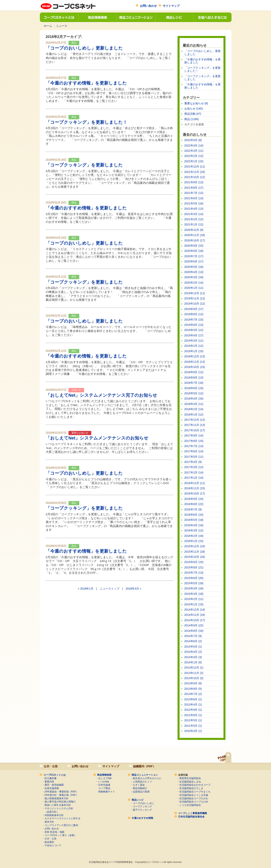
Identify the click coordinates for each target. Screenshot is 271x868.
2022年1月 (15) (194, 161)
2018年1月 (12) (194, 415)
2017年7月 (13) (194, 446)
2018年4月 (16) (194, 399)
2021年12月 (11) (195, 166)
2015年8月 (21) (194, 567)
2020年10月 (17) (195, 240)
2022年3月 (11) (194, 151)
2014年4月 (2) (193, 652)
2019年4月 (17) (194, 335)
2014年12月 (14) (195, 610)
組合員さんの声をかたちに (147, 778)
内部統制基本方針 (54, 815)
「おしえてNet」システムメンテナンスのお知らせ (97, 438)
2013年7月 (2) (193, 694)
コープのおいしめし (144, 803)
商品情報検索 (97, 17)
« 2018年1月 (86, 589)
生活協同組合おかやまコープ (195, 785)
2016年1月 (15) (194, 541)
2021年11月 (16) (195, 172)
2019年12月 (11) (195, 293)
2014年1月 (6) (193, 662)
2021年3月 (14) (194, 214)
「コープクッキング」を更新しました (84, 165)
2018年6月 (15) (194, 388)
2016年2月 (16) (194, 536)
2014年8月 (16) (194, 631)
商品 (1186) (192, 119)
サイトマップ (171, 6)
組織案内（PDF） (144, 766)
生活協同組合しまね (190, 782)
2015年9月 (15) (194, 562)
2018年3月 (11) (194, 404)
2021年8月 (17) (194, 188)
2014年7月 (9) (193, 636)
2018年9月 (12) (194, 372)
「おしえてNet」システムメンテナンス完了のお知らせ (102, 395)
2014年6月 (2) (193, 641)
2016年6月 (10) (194, 515)
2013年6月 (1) (193, 699)
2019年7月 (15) (194, 320)
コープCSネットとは (59, 17)
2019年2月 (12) (194, 346)
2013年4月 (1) (193, 705)
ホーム (48, 26)
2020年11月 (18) (195, 235)
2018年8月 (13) (194, 378)
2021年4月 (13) (194, 209)
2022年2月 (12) (194, 156)
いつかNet (104, 782)
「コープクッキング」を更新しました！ (86, 122)
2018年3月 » (134, 589)
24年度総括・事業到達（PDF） (61, 792)
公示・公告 (51, 766)
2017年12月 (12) (195, 420)
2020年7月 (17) (194, 256)
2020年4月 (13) (194, 272)
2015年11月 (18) (195, 552)
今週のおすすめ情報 (142, 818)
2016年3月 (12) (194, 530)
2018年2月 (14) (194, 409)
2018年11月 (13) (195, 362)
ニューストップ (110, 589)
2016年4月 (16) (194, 525)
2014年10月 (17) (195, 620)
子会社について (53, 845)
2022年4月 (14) (194, 145)
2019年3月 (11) (194, 341)
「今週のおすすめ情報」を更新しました (86, 83)
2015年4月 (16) (194, 588)
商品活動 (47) (193, 114)
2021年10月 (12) (195, 177)
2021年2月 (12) (194, 219)
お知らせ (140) (194, 109)
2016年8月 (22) (194, 504)
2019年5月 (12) (194, 330)
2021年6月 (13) (194, 198)
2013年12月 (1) (194, 668)
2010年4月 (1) (193, 731)
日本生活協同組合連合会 (191, 817)
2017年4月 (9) (193, 462)
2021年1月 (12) (194, 224)
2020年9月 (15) (194, 246)
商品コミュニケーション (136, 17)
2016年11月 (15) (195, 488)
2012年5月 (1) (193, 720)
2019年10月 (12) (195, 304)
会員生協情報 (52, 788)
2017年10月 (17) (195, 430)
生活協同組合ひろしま (191, 788)
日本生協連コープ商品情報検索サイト (107, 788)
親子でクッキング (142, 810)
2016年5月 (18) (194, 520)
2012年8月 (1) (193, 715)
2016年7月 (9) (193, 509)
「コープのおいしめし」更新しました (84, 48)
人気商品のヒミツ (142, 782)
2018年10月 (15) (195, 367)
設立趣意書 (51, 778)
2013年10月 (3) (194, 678)
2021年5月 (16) (194, 203)
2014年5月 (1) (193, 647)
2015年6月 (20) (194, 578)
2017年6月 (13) (194, 451)
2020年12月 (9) (194, 230)
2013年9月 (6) (193, 683)
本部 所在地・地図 (54, 832)
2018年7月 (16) (194, 383)
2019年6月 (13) (194, 325)
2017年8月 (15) (194, 441)
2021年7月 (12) (194, 193)
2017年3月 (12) (194, 467)
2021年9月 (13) (194, 182)
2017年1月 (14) (194, 478)
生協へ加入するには (212, 17)
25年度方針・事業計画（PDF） (61, 795)
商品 (74, 43)
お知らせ (76, 390)
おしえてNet (105, 778)
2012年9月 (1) (193, 710)
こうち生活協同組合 (190, 805)
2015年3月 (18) (194, 594)
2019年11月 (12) (195, 298)
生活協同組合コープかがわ (194, 798)
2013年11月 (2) (194, 673)
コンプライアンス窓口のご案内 (61, 825)
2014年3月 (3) (193, 657)
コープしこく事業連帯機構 (193, 813)
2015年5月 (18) (194, 583)
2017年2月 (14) (194, 472)
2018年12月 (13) (195, 356)
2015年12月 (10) (195, 546)
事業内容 (49, 782)
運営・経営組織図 (54, 785)
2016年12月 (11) (195, 483)
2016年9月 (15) (194, 499)
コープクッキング (142, 806)
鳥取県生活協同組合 (190, 778)
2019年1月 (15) (194, 351)
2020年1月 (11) (194, 288)
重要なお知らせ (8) (196, 103)
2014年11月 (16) (195, 615)
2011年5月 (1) (193, 726)
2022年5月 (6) (193, 140)
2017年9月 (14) (194, 435)
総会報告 (49, 842)
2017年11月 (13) (195, 425)
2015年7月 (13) (194, 573)
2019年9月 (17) (194, 309)
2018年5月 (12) (194, 393)
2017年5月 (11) (194, 457)
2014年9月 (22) (194, 625)
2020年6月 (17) (194, 261)
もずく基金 (139, 785)
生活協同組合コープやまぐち (195, 792)
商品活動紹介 (140, 788)
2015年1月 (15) (194, 604)
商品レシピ (174, 17)
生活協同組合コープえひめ (194, 802)
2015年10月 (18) (195, 557)
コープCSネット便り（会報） (61, 835)
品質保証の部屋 (141, 792)
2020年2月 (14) (194, 283)
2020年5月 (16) (194, 267)
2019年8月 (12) (194, 314)
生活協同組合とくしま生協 (194, 795)
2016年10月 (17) (195, 493)
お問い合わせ (148, 6)
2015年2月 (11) (194, 599)
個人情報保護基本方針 (57, 798)
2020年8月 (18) (194, 251)
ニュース (62, 26)
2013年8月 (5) (193, 689)
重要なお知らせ (80, 433)
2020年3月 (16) (194, 277)
